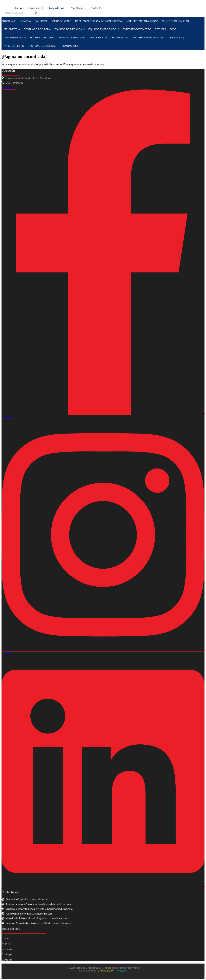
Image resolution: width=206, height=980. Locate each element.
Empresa (6, 943)
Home (5, 938)
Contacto (7, 960)
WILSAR (122, 971)
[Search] (17, 13)
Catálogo (7, 954)
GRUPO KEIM (105, 971)
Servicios (7, 949)
